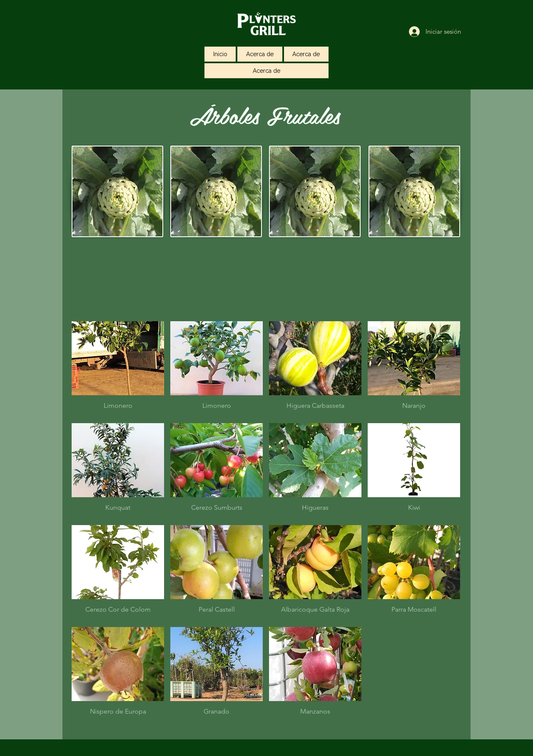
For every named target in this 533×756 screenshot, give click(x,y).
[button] (118, 369)
